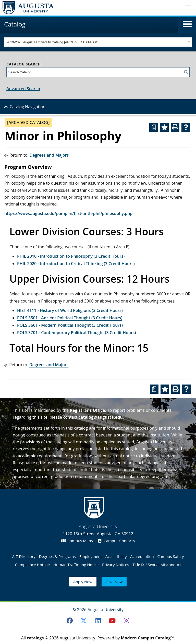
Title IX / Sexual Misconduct (157, 565)
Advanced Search (23, 89)
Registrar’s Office (87, 410)
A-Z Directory (24, 556)
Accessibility (116, 556)
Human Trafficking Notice (76, 565)
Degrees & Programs (57, 556)
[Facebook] (70, 621)
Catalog (15, 24)
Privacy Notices (116, 565)
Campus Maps (77, 541)
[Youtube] (112, 621)
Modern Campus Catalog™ (147, 638)
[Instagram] (127, 621)
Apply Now (83, 582)
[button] (187, 24)
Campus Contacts (117, 541)
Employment (90, 556)
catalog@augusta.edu (101, 417)
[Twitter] (84, 621)
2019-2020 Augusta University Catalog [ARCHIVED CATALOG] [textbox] (53, 42)
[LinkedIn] (98, 621)
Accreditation (142, 556)
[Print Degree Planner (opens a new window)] (154, 127)
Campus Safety (170, 556)
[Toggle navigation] (188, 8)
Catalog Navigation (28, 107)
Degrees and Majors (49, 155)
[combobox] (98, 42)
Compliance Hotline (32, 565)
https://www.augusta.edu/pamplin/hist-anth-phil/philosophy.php (68, 213)
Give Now (114, 582)
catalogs (35, 638)
